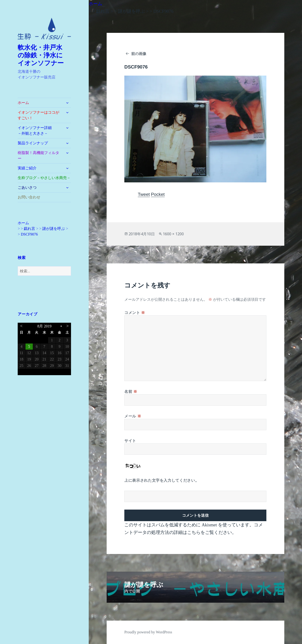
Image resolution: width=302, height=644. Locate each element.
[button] (44, 29)
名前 (131, 391)
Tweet (144, 194)
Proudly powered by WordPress (148, 632)
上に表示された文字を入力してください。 (162, 480)
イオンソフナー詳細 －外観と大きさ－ (40, 131)
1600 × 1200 (173, 234)
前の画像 (139, 54)
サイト (130, 441)
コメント (135, 313)
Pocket (158, 194)
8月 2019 (44, 326)
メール (133, 416)
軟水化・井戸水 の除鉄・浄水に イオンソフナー (43, 55)
